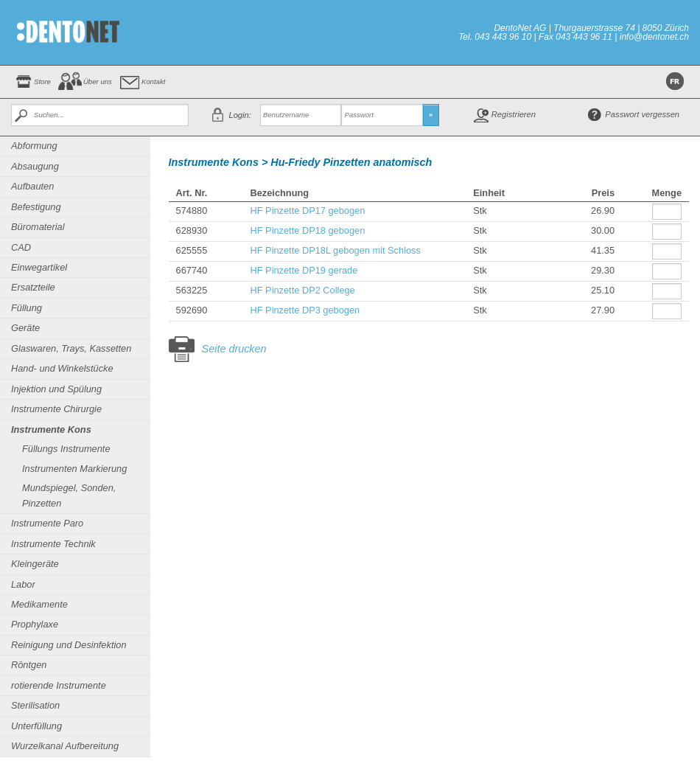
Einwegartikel (39, 267)
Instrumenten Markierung (74, 469)
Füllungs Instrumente (66, 449)
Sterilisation (35, 705)
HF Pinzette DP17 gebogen (307, 211)
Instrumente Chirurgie (56, 409)
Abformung (34, 146)
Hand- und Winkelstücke (62, 368)
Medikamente (39, 604)
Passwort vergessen (642, 114)
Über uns (98, 81)
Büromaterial (38, 227)
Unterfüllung (36, 726)
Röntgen (29, 665)
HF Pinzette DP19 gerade (304, 270)
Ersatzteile (33, 287)
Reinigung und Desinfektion (69, 645)
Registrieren (514, 114)
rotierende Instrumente (59, 685)
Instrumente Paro (47, 523)
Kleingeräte (35, 564)
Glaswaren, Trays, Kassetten (71, 348)
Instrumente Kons (51, 430)
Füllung (27, 308)
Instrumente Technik (53, 544)
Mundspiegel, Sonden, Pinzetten (69, 495)
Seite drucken (234, 349)
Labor (23, 584)
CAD (21, 247)
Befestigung (36, 207)
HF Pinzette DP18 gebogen (307, 230)
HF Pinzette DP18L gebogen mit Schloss (335, 250)
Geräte (25, 328)
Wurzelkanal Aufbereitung (65, 746)
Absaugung (35, 166)
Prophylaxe (35, 624)
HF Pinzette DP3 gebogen (305, 310)
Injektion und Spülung (56, 389)
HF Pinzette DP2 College (302, 290)
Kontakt (154, 81)
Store (42, 81)
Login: (239, 115)
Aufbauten (32, 186)
